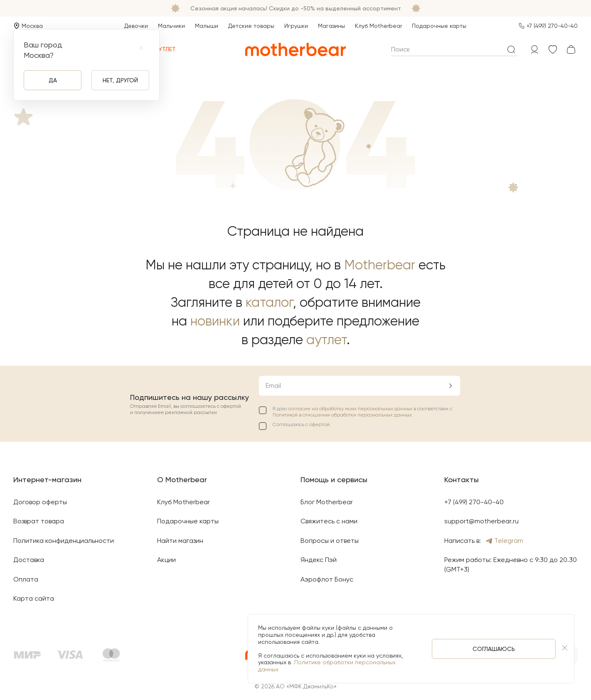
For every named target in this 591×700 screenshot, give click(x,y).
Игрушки (296, 26)
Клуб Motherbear (378, 26)
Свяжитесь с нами (329, 521)
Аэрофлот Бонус (327, 579)
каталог (269, 302)
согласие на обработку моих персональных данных (351, 409)
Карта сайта (34, 598)
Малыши (207, 26)
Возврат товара (39, 521)
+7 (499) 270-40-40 (552, 26)
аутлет (326, 340)
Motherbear (380, 265)
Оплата (26, 579)
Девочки (136, 26)
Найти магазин (180, 541)
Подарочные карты (439, 26)
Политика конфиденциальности (64, 541)
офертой (319, 424)
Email (273, 386)
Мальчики (171, 26)
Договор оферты (40, 502)
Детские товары (251, 26)
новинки (215, 321)
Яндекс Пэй (319, 560)
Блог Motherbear (327, 502)
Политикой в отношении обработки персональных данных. (343, 415)
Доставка (29, 560)
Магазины (331, 26)
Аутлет (161, 49)
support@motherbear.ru (481, 521)
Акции (166, 560)
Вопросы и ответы (330, 541)
